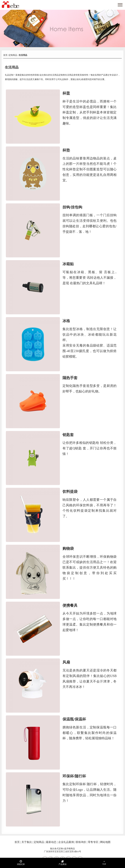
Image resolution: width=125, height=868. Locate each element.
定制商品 (13, 55)
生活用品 (23, 55)
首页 (6, 55)
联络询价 (81, 842)
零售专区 (93, 842)
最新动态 (51, 842)
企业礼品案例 (66, 842)
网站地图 (105, 842)
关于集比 (27, 842)
